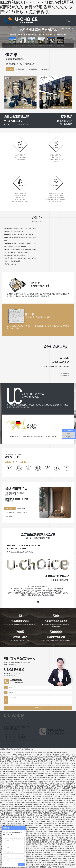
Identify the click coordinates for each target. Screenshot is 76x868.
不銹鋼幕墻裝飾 (33, 69)
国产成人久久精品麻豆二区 (26, 778)
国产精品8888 (55, 788)
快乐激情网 (28, 857)
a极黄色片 (40, 801)
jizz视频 (71, 823)
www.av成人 (63, 801)
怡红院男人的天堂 (70, 852)
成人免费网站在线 (37, 855)
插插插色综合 (64, 863)
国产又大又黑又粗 (57, 840)
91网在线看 (58, 765)
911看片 (29, 796)
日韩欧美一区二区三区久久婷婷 (37, 757)
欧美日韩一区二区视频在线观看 (58, 782)
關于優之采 (11, 45)
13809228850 (13, 737)
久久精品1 (39, 815)
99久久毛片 (15, 792)
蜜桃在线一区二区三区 (43, 763)
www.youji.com (35, 828)
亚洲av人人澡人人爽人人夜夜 (24, 786)
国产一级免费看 (59, 855)
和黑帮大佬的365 (49, 857)
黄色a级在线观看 (66, 788)
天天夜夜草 (36, 759)
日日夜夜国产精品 (43, 784)
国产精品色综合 (55, 784)
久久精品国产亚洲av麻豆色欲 (37, 836)
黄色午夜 (27, 830)
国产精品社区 (53, 844)
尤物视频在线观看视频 (33, 859)
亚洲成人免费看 (65, 784)
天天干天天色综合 (8, 821)
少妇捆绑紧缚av (18, 813)
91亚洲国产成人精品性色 (53, 776)
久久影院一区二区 (37, 857)
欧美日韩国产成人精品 (12, 807)
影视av (9, 796)
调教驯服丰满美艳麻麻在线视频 (27, 803)
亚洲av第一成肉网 (14, 771)
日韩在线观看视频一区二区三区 (61, 769)
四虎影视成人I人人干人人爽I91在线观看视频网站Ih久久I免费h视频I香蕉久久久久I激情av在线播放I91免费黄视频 (37, 7)
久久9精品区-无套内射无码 (59, 859)
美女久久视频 (61, 817)
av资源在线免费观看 (14, 809)
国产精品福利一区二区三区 (26, 755)
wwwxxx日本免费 (61, 861)
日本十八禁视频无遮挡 (43, 821)
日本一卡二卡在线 (53, 834)
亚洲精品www (69, 767)
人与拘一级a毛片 (55, 846)
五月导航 (61, 844)
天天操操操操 (71, 771)
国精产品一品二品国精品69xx (60, 811)
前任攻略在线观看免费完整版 (38, 867)
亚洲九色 (23, 771)
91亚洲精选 (14, 757)
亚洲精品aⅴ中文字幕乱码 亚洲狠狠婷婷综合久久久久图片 (47, 865)
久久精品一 (31, 821)
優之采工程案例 (22, 512)
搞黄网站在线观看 (59, 767)
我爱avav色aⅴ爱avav (47, 852)
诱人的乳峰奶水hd (30, 765)
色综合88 (70, 780)
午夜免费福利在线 (68, 825)
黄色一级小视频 (43, 780)
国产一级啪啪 (42, 848)
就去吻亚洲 (47, 819)
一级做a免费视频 (20, 763)
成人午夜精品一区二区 (69, 798)
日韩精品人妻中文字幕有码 (9, 817)
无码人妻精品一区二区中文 (52, 794)
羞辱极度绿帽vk (54, 801)
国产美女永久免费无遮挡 (12, 798)
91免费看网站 (7, 761)
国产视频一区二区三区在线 (9, 755)
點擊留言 (38, 708)
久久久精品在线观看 (13, 823)
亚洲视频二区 (31, 819)
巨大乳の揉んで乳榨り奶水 (66, 838)
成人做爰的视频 (55, 755)
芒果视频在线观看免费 (52, 863)
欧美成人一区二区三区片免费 (52, 798)
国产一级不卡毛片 (56, 796)
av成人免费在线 (57, 759)
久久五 (37, 840)
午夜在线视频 (61, 771)
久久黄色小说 (40, 765)
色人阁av (26, 865)
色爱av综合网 (45, 859)
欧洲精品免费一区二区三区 (32, 825)
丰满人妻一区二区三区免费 (40, 846)
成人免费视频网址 (32, 844)
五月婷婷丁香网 (9, 763)
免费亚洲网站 (62, 867)
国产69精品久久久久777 (23, 794)
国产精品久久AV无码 (67, 776)
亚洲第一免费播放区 (59, 803)
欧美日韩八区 (28, 813)
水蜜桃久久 (64, 809)
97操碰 (46, 801)
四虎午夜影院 (33, 774)
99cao (67, 821)
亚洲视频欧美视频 (19, 811)
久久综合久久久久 (20, 819)
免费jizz (69, 774)
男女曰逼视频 (38, 786)
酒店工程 (10, 69)
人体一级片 (34, 850)
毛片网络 (64, 794)
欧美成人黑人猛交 (62, 813)
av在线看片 (4, 801)
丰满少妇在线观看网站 (62, 836)
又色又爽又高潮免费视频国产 (46, 823)
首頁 (6, 45)
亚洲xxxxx (53, 838)
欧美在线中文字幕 (65, 842)
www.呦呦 (46, 755)
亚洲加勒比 (39, 755)
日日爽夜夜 (53, 817)
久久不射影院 (65, 763)
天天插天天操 (24, 823)
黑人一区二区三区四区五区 (36, 776)
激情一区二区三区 (53, 790)
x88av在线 (4, 796)
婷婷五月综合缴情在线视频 (9, 778)
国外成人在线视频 (45, 788)
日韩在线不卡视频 (23, 790)
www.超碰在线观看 (42, 782)
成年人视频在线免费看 (58, 815)
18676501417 (13, 734)
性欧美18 (54, 774)
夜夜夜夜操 (47, 815)
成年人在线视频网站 (21, 821)
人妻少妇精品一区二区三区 (21, 780)
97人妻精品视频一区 (66, 790)
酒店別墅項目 (21, 509)
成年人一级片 (70, 803)
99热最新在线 (38, 813)
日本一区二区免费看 (40, 834)
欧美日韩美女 (38, 798)
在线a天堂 (34, 848)
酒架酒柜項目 (10, 512)
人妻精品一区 (69, 786)
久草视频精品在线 (37, 794)
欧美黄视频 (44, 842)
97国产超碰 (50, 836)
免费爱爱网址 (61, 774)
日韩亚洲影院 (6, 776)
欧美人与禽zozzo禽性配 (49, 771)
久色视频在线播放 (54, 809)
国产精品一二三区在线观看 (38, 790)
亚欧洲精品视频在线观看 (28, 807)
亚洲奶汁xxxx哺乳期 (57, 850)
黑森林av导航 (52, 805)
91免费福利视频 (24, 792)
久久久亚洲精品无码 (67, 755)
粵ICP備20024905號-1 (11, 729)
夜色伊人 (32, 769)
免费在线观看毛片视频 (45, 803)
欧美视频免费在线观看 (19, 796)
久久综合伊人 (47, 786)
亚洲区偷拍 (62, 832)
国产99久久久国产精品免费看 (18, 782)
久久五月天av (28, 805)
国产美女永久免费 (62, 823)
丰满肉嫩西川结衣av (44, 774)
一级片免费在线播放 (26, 798)
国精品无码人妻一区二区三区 (56, 848)
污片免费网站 (57, 825)
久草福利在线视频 (57, 792)
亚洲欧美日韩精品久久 (40, 805)
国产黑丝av (40, 819)
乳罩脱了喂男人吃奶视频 (33, 811)
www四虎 (32, 767)
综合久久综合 (26, 809)
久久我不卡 (71, 861)
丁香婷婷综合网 (43, 844)
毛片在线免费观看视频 (58, 821)
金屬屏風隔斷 (20, 69)
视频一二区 (15, 776)
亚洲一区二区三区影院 (55, 830)
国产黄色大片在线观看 (16, 801)
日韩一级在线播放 (21, 788)
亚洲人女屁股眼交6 (60, 807)
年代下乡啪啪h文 (60, 761)
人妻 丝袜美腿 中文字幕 (43, 769)
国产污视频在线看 (58, 786)
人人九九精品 (11, 794)
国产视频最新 (71, 794)
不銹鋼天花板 (45, 69)
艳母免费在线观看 (46, 759)
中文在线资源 (59, 857)
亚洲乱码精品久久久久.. (15, 825)
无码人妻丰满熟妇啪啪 (59, 819)
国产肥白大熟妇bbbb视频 (33, 761)
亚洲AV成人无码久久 (42, 817)
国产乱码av (45, 761)
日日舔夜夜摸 (4, 805)
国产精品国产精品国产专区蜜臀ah (40, 792)
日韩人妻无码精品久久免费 (26, 817)
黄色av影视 (46, 838)
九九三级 (8, 792)
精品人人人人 (55, 778)
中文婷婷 (53, 861)
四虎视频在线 (46, 778)
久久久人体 (33, 780)
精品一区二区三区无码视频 (19, 774)
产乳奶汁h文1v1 (31, 763)
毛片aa (39, 771)
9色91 (52, 807)
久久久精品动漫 (59, 852)
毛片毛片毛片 (46, 811)
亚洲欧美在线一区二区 (36, 832)
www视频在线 (68, 850)
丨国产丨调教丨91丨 (30, 801)
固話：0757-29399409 (11, 732)
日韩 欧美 (56, 828)
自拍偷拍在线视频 (22, 767)
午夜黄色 (38, 778)
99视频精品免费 (31, 771)
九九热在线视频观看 (10, 803)
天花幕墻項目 (10, 509)
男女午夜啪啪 (67, 830)
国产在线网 (32, 782)
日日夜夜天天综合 (26, 759)
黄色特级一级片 (49, 855)
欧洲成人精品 (70, 815)
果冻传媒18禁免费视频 (15, 815)
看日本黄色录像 (45, 840)
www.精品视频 (10, 784)
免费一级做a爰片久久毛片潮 (41, 796)
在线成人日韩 (50, 765)
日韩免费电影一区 (46, 828)
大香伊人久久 (23, 757)
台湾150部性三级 (54, 842)
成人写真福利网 (29, 840)
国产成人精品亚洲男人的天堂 (57, 780)
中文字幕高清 (55, 763)
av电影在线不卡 (9, 769)
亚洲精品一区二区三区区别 (39, 830)
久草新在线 (51, 757)
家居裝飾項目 (10, 516)
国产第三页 (26, 848)
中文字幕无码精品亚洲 (63, 757)
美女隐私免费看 (5, 774)
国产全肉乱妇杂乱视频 (21, 769)
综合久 (51, 761)
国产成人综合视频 (44, 850)
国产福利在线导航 (14, 759)
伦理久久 (70, 807)
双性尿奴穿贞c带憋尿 (43, 807)
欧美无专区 (23, 776)
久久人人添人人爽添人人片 (15, 765)
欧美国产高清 (33, 784)
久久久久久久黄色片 (18, 761)
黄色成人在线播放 (33, 788)
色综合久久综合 (52, 867)
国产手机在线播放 (47, 825)
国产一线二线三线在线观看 (40, 861)
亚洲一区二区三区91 (29, 815)
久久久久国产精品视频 (51, 832)
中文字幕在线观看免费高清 (39, 809)
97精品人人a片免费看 (16, 805)
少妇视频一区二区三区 (33, 842)
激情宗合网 (6, 767)
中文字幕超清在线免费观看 (44, 767)
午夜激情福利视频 (70, 857)
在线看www (33, 823)
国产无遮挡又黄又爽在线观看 (35, 863)
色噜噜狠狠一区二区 (66, 778)
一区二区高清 (65, 846)
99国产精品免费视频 (49, 813)
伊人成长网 (63, 834)
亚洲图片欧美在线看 (21, 784)
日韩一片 (13, 767)
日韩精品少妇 (61, 805)
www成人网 (70, 817)
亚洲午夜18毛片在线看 (33, 852)
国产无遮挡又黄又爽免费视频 (33, 838)
